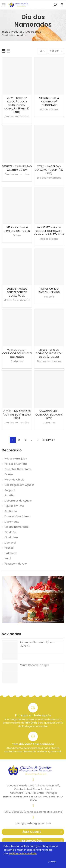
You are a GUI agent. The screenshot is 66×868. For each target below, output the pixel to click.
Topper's (49, 297)
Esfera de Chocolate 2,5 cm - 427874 (38, 644)
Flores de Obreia (15, 480)
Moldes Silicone (49, 109)
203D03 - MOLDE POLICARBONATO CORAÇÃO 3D (17, 292)
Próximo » (49, 440)
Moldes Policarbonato (17, 300)
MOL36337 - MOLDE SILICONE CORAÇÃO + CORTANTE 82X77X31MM (49, 231)
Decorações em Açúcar (19, 485)
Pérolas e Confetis (16, 464)
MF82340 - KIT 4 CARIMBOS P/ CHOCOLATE (49, 102)
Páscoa (9, 548)
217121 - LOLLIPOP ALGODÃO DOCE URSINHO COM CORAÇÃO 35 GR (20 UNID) (17, 105)
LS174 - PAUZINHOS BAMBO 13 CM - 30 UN (17, 229)
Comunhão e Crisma (18, 516)
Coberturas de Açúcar (18, 501)
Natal (8, 558)
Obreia (9, 474)
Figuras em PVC (14, 506)
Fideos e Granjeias (16, 459)
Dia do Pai (11, 532)
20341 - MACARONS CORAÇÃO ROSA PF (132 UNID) (49, 170)
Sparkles (10, 495)
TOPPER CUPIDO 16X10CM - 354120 (49, 291)
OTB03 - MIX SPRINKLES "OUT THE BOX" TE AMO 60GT (17, 415)
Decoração (12, 450)
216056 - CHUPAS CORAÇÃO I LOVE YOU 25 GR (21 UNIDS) (49, 353)
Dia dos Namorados (17, 116)
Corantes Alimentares (18, 469)
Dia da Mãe (11, 537)
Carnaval (10, 543)
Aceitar (52, 862)
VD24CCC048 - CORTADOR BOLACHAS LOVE (49, 415)
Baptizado (11, 511)
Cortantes (17, 361)
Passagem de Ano (16, 564)
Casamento (12, 522)
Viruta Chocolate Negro (35, 665)
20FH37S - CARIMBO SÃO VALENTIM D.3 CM (17, 168)
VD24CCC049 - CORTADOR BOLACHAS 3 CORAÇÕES (17, 353)
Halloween (11, 553)
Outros (17, 235)
